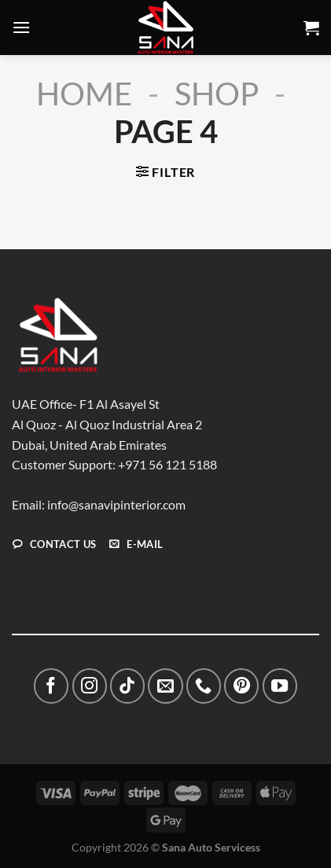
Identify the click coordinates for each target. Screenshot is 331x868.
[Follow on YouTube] (280, 686)
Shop (217, 94)
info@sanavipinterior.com (116, 504)
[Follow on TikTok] (127, 686)
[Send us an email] (165, 686)
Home (84, 94)
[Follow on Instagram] (90, 686)
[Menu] (21, 27)
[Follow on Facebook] (51, 686)
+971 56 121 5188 (167, 464)
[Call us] (204, 686)
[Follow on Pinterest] (241, 686)
